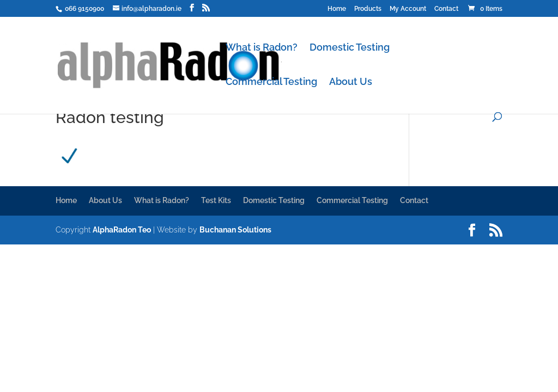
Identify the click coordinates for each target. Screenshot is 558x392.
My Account (408, 9)
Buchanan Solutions (235, 230)
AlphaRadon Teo (122, 230)
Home (337, 9)
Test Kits (216, 200)
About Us (351, 82)
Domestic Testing (350, 48)
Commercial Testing (271, 82)
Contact (446, 9)
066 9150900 (84, 9)
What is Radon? (262, 48)
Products (368, 9)
